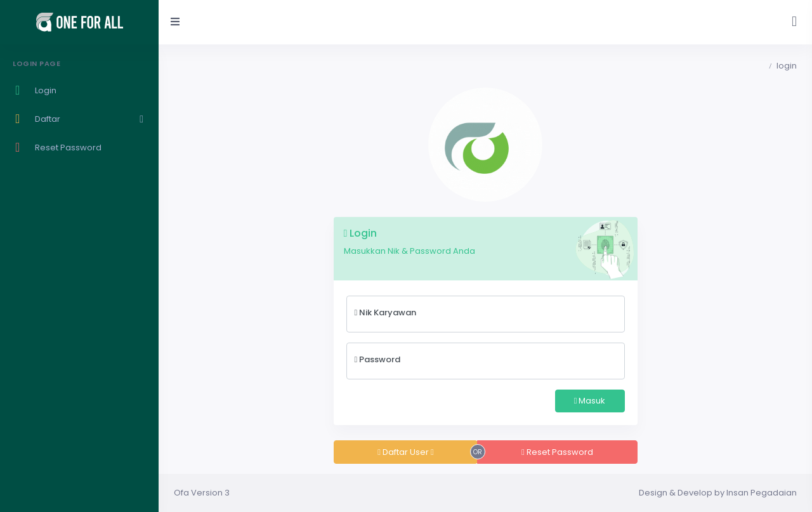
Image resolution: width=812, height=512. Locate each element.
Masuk (590, 401)
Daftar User (406, 452)
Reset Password (557, 452)
